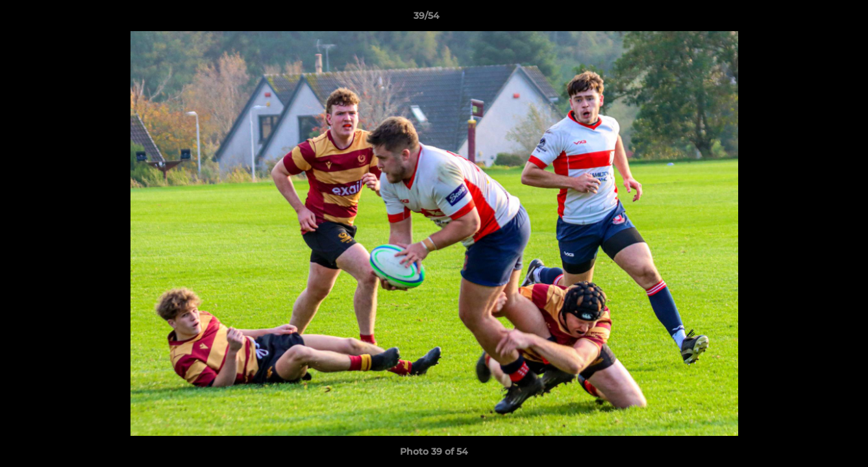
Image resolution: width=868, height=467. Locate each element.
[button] (813, 19)
